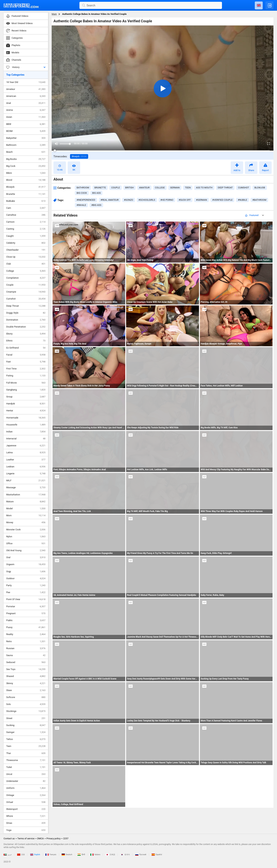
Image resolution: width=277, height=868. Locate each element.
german (175, 188)
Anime (26, 110)
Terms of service (26, 838)
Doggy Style (26, 313)
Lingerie (26, 474)
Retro (26, 641)
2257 (66, 838)
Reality (26, 634)
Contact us (9, 838)
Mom (26, 516)
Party (26, 585)
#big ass (96, 205)
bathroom (83, 188)
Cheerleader (26, 250)
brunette (100, 188)
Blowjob (26, 187)
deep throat (225, 188)
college (160, 188)
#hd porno (167, 200)
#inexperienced (86, 200)
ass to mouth (204, 188)
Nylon (26, 537)
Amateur (26, 89)
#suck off (185, 200)
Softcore (26, 697)
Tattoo (26, 739)
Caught (26, 236)
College (26, 271)
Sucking (26, 725)
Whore (26, 816)
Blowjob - (79, 156)
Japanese (26, 446)
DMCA (41, 838)
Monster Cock (26, 530)
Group (26, 397)
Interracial (26, 439)
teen (188, 188)
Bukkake (26, 201)
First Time (26, 369)
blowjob (260, 188)
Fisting (26, 376)
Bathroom (26, 145)
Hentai (26, 411)
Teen (26, 746)
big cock (82, 193)
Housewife (26, 425)
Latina (26, 453)
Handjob (26, 404)
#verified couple (222, 200)
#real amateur (110, 200)
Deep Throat (26, 306)
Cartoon (26, 222)
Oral (26, 557)
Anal (26, 103)
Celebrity (26, 243)
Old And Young (26, 550)
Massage (26, 488)
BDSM (26, 131)
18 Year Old (26, 82)
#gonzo (129, 200)
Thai (26, 753)
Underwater (26, 781)
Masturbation (26, 495)
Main (54, 14)
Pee (26, 592)
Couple (26, 285)
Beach (26, 152)
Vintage (26, 795)
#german (201, 200)
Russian (26, 648)
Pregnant (26, 613)
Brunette (26, 194)
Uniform (26, 788)
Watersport (26, 809)
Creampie (26, 292)
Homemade (26, 418)
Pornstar (26, 606)
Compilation (26, 278)
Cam (26, 208)
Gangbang (26, 390)
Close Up (26, 257)
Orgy (26, 572)
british (130, 188)
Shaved (26, 676)
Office (26, 544)
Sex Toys (26, 669)
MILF (26, 481)
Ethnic (26, 341)
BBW (26, 124)
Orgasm (26, 564)
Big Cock (26, 166)
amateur (144, 188)
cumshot (244, 188)
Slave (26, 690)
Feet (26, 362)
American (26, 96)
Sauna (26, 655)
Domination (26, 320)
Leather (26, 460)
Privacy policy (54, 838)
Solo (26, 704)
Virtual (26, 802)
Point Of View (26, 599)
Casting (26, 229)
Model (26, 509)
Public (26, 620)
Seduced (26, 662)
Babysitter (26, 138)
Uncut (26, 774)
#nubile (242, 200)
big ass (97, 193)
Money (26, 522)
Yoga (26, 830)
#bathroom (259, 200)
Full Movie (26, 383)
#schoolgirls (147, 200)
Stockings (26, 711)
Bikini (26, 173)
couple (115, 188)
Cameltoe (26, 215)
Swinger (26, 732)
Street (26, 718)
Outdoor (26, 578)
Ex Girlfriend (26, 348)
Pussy (26, 627)
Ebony (26, 334)
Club (26, 264)
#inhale (81, 205)
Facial (26, 355)
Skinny (26, 683)
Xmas (26, 823)
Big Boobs (26, 159)
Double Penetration (26, 327)
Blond (26, 180)
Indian (26, 432)
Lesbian (26, 467)
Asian (26, 117)
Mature (26, 502)
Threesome (26, 760)
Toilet (26, 767)
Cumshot (26, 299)
